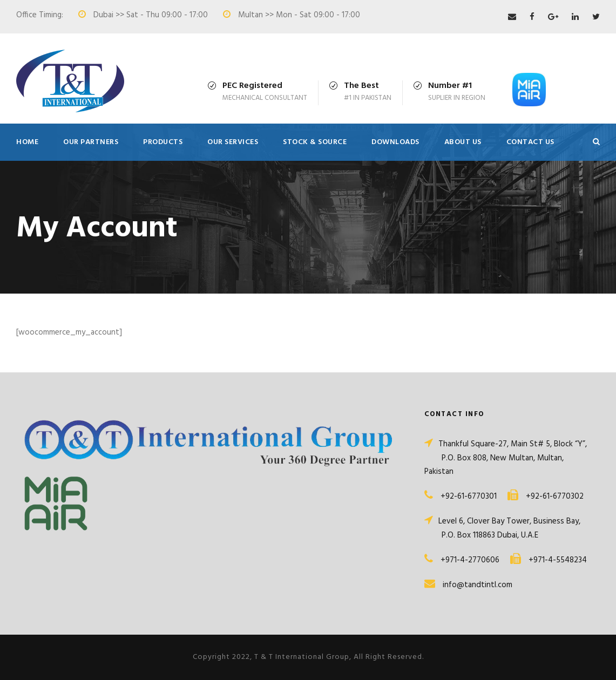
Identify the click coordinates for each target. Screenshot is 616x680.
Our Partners (91, 142)
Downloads (395, 142)
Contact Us (530, 142)
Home (27, 142)
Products (163, 142)
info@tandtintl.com (478, 585)
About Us (463, 142)
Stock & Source (315, 142)
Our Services (233, 142)
